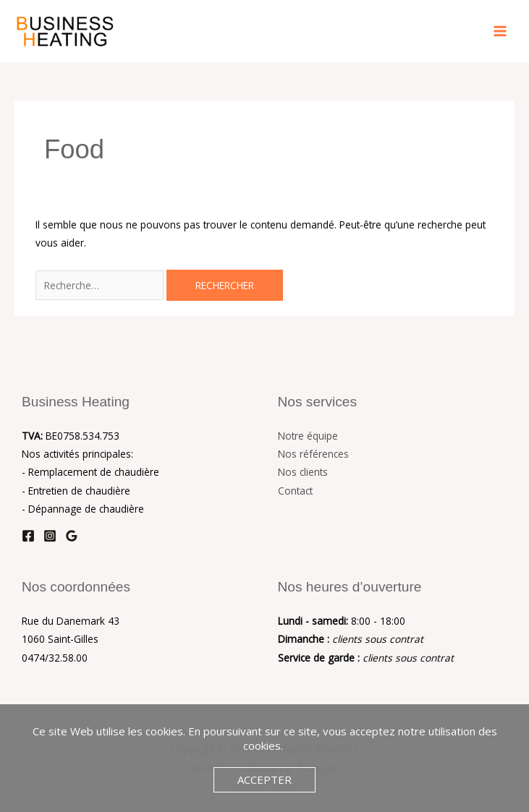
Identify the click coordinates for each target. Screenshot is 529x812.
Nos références (313, 454)
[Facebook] (28, 536)
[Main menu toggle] (500, 31)
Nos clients (303, 472)
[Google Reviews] (72, 536)
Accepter (264, 779)
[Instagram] (50, 536)
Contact (295, 491)
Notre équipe (308, 436)
